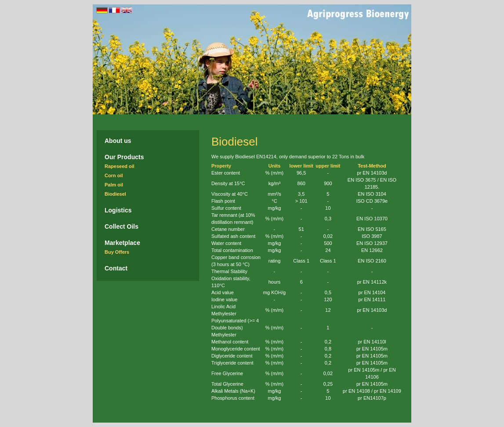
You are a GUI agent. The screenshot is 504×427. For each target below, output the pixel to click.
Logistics (118, 210)
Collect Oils (121, 226)
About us (118, 141)
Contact (116, 268)
